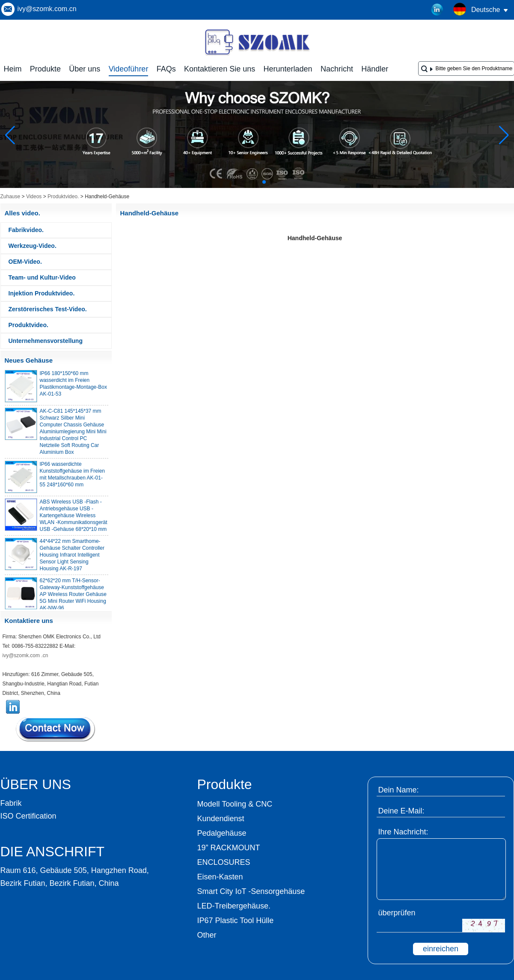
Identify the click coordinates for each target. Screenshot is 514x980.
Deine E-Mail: (401, 811)
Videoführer (129, 69)
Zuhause (10, 197)
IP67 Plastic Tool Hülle (236, 920)
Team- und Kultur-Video (42, 277)
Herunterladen (288, 69)
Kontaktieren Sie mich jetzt (56, 729)
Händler (375, 69)
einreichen (441, 949)
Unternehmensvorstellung (46, 341)
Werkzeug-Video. (33, 246)
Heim (13, 69)
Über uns (85, 69)
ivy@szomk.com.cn (47, 9)
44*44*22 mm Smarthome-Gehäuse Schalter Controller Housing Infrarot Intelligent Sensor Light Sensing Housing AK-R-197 (72, 557)
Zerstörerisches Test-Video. (48, 309)
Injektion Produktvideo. (42, 293)
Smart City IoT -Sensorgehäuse (251, 891)
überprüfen (397, 913)
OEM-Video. (25, 262)
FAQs (166, 69)
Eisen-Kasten (220, 877)
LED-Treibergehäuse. (234, 906)
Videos (34, 197)
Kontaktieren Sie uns (220, 69)
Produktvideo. (63, 197)
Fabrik (11, 803)
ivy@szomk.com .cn (25, 655)
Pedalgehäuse (222, 833)
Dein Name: (399, 790)
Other (207, 935)
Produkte (45, 69)
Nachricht (337, 69)
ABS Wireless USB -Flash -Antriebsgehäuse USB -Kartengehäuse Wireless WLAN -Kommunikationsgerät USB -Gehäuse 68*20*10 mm (74, 518)
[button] (244, 182)
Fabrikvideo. (26, 230)
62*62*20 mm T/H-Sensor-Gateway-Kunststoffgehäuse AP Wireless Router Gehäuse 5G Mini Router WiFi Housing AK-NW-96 (73, 597)
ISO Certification (28, 816)
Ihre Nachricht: (403, 832)
